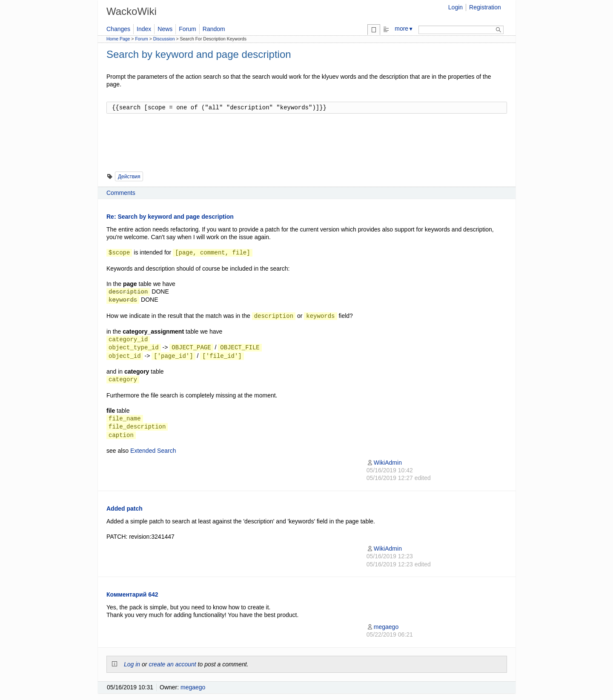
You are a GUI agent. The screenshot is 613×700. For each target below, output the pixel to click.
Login (455, 7)
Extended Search (153, 451)
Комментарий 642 (132, 594)
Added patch (125, 509)
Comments (121, 193)
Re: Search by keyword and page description (170, 217)
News (165, 29)
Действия (129, 177)
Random (214, 29)
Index (144, 29)
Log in (132, 664)
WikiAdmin (384, 463)
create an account (172, 664)
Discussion (164, 39)
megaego (382, 627)
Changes (118, 29)
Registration (485, 7)
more (404, 29)
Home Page (118, 39)
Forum (187, 29)
